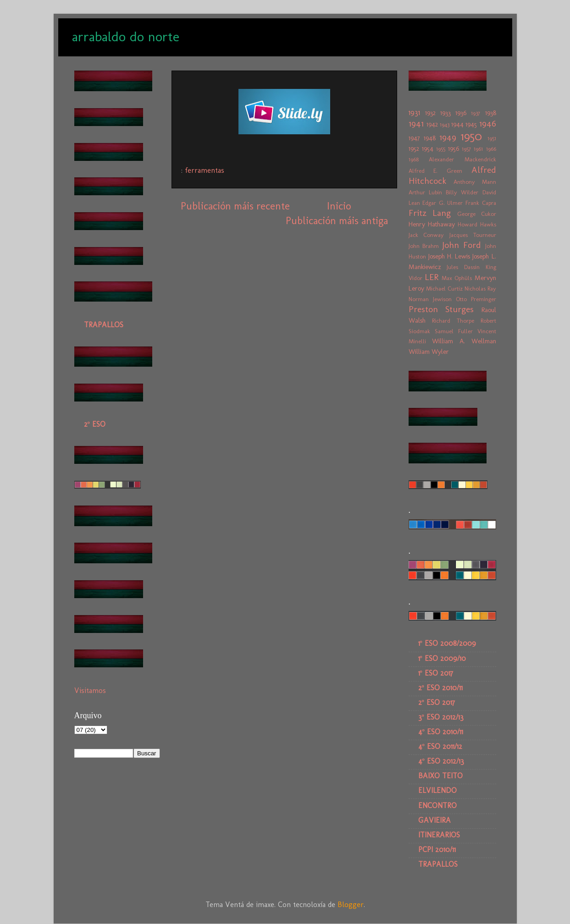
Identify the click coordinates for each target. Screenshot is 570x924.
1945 (471, 124)
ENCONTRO (437, 806)
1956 (454, 148)
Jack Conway (426, 235)
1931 (414, 113)
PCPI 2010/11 (437, 850)
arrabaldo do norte (126, 37)
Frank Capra (481, 203)
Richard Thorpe (453, 321)
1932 (430, 113)
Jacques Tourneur (473, 235)
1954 (428, 148)
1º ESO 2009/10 (442, 658)
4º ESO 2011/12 (440, 746)
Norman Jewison (430, 299)
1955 (441, 149)
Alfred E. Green (435, 171)
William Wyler (429, 352)
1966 (491, 149)
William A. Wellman (464, 341)
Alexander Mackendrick (462, 159)
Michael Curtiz (444, 289)
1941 (416, 124)
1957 (466, 149)
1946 (488, 124)
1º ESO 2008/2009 (447, 643)
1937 (476, 113)
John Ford (462, 245)
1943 (445, 124)
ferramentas (205, 170)
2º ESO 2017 (437, 702)
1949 (448, 137)
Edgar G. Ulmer (443, 203)
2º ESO (95, 424)
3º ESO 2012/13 (441, 717)
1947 (414, 138)
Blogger (351, 905)
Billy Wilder (462, 192)
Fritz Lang (430, 213)
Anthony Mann (475, 182)
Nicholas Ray (480, 289)
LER (432, 277)
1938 (491, 113)
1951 (492, 138)
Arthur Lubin (425, 192)
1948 (430, 138)
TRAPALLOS (104, 325)
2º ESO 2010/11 (440, 688)
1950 (471, 136)
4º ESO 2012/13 (441, 761)
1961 (478, 149)
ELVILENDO (437, 790)
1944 (457, 124)
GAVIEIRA (434, 820)
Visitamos (90, 690)
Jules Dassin (463, 267)
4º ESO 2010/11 (441, 732)
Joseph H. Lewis (449, 256)
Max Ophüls (457, 278)
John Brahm (424, 246)
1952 (414, 148)
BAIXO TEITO (440, 776)
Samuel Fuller (454, 331)
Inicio (339, 206)
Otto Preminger (476, 299)
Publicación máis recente (235, 206)
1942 (432, 124)
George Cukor (477, 214)
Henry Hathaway (432, 224)
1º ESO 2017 (436, 673)
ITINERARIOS (439, 835)
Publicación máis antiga (337, 221)
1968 (414, 159)
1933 (445, 113)
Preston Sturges (441, 309)
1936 (461, 113)
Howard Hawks (477, 224)
